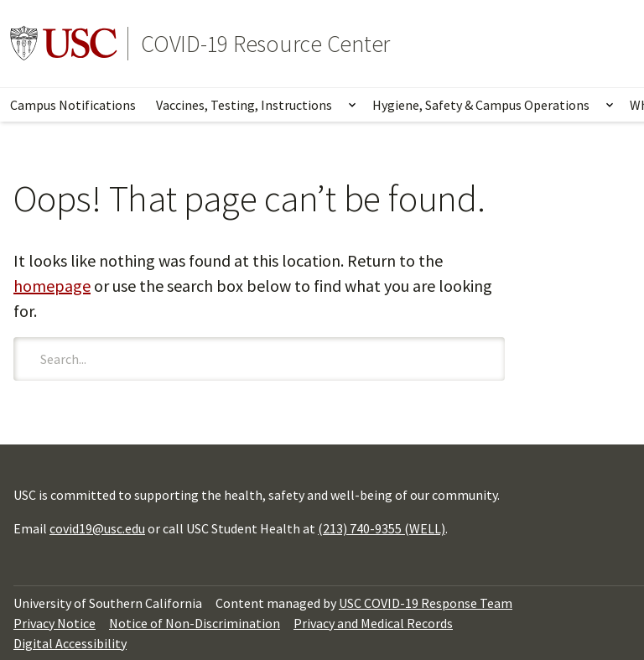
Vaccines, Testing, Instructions (244, 105)
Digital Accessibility (70, 643)
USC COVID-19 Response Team (426, 603)
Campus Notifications (73, 105)
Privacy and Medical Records (373, 623)
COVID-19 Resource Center (265, 44)
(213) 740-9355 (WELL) (382, 528)
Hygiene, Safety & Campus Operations (481, 105)
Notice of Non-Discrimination (195, 623)
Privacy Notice (55, 623)
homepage (52, 286)
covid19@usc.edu (97, 528)
